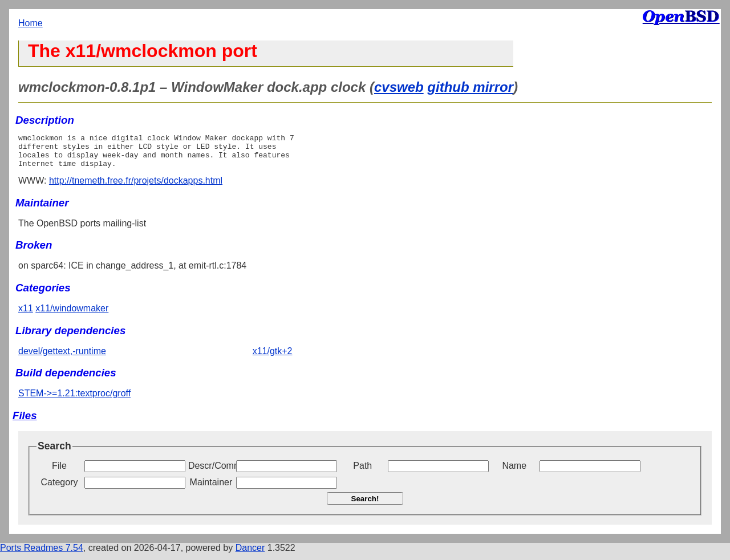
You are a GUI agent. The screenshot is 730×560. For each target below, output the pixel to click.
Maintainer (211, 489)
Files (25, 422)
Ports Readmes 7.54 (42, 555)
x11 (26, 315)
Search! (365, 506)
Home (31, 23)
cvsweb (399, 87)
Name (514, 472)
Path (362, 472)
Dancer (250, 555)
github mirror (470, 87)
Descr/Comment (211, 472)
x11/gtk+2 (273, 358)
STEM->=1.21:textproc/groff (74, 400)
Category (60, 489)
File (59, 472)
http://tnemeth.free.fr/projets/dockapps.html (136, 187)
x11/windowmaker (72, 315)
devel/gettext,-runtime (62, 358)
